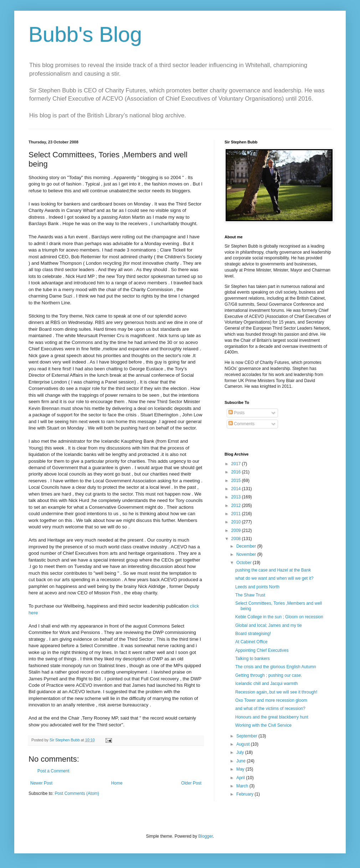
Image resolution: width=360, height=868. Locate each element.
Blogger (205, 836)
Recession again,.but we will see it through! (276, 692)
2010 (237, 522)
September (247, 736)
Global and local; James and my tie (269, 625)
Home (117, 783)
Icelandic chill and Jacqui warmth (266, 684)
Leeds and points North (257, 587)
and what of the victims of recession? (270, 709)
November (247, 554)
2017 (237, 464)
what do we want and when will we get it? (274, 578)
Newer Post (41, 783)
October (245, 563)
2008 (237, 539)
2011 (237, 514)
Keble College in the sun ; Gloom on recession (279, 617)
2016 (237, 472)
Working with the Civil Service (263, 725)
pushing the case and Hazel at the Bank (273, 570)
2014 (237, 489)
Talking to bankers (253, 659)
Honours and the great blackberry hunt (272, 717)
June (241, 761)
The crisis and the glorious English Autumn (276, 667)
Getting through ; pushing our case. (269, 675)
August (244, 744)
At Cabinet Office (251, 642)
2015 (237, 481)
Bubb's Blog (85, 34)
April (241, 778)
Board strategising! (253, 634)
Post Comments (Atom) (77, 793)
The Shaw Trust (250, 595)
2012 (237, 506)
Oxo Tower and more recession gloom (271, 700)
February (245, 794)
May (241, 769)
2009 (237, 531)
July (241, 752)
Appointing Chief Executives (262, 650)
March (243, 786)
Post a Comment (53, 771)
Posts (236, 413)
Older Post (191, 783)
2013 (237, 497)
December (247, 546)
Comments (241, 424)
